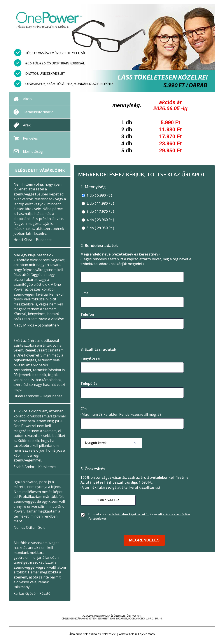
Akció (27, 99)
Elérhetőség (33, 151)
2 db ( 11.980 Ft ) (98, 203)
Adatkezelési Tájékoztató (137, 634)
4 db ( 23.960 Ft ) (98, 220)
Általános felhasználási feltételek (92, 634)
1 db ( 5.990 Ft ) (97, 195)
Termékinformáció (38, 112)
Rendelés (30, 138)
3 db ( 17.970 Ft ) (98, 212)
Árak (27, 125)
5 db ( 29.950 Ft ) (98, 228)
